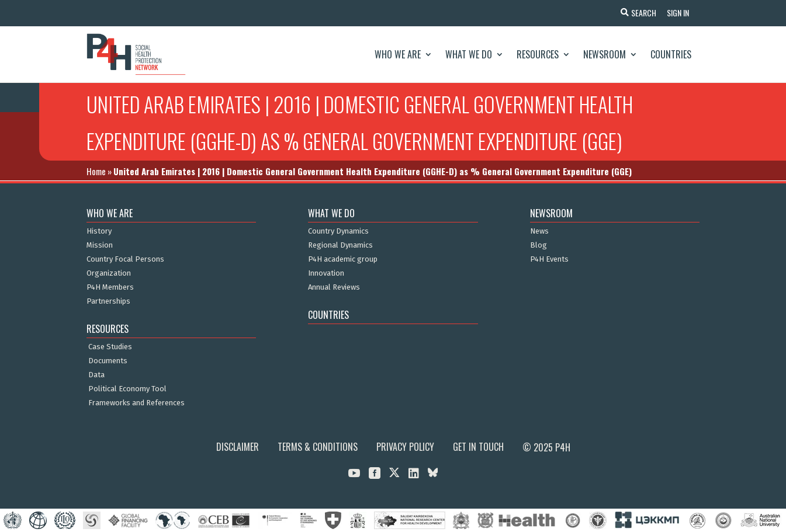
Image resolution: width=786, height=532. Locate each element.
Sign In (677, 13)
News (539, 231)
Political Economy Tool (127, 389)
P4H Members (110, 287)
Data (96, 375)
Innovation (326, 273)
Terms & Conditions (318, 447)
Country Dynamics (338, 231)
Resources (538, 54)
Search (642, 13)
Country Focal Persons (125, 259)
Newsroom (605, 54)
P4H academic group (343, 259)
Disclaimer (238, 447)
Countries (671, 54)
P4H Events (549, 259)
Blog (539, 245)
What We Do (469, 54)
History (99, 231)
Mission (100, 245)
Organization (109, 273)
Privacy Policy (405, 447)
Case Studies (110, 347)
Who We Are (398, 54)
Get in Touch (478, 447)
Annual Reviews (334, 287)
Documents (108, 361)
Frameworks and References (136, 403)
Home (96, 171)
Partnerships (108, 301)
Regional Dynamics (340, 245)
